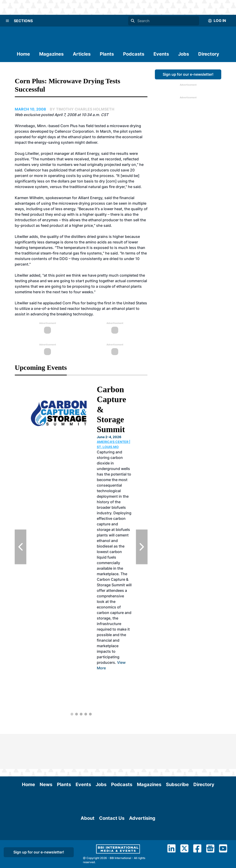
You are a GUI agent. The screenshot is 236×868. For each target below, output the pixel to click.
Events (161, 54)
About (88, 847)
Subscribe (177, 749)
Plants (107, 54)
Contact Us (112, 847)
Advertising (142, 847)
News (46, 749)
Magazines (51, 54)
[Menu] (7, 21)
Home (23, 54)
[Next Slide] (142, 547)
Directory (209, 54)
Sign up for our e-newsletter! (188, 74)
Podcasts (134, 54)
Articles (82, 54)
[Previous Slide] (21, 547)
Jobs (184, 54)
